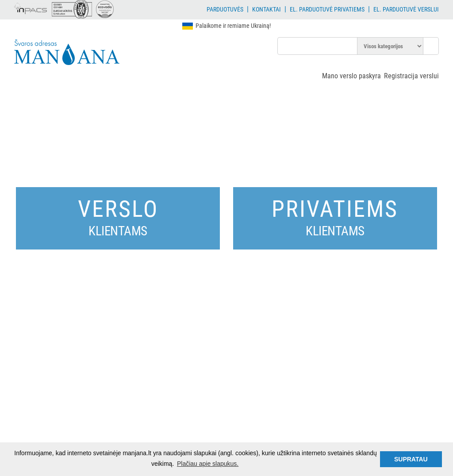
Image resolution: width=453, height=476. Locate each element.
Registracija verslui (411, 76)
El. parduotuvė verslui (406, 9)
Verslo (118, 217)
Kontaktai (267, 9)
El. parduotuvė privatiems (327, 9)
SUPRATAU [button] (411, 459)
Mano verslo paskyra (351, 76)
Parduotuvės (225, 9)
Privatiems (335, 217)
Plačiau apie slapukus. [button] (208, 464)
